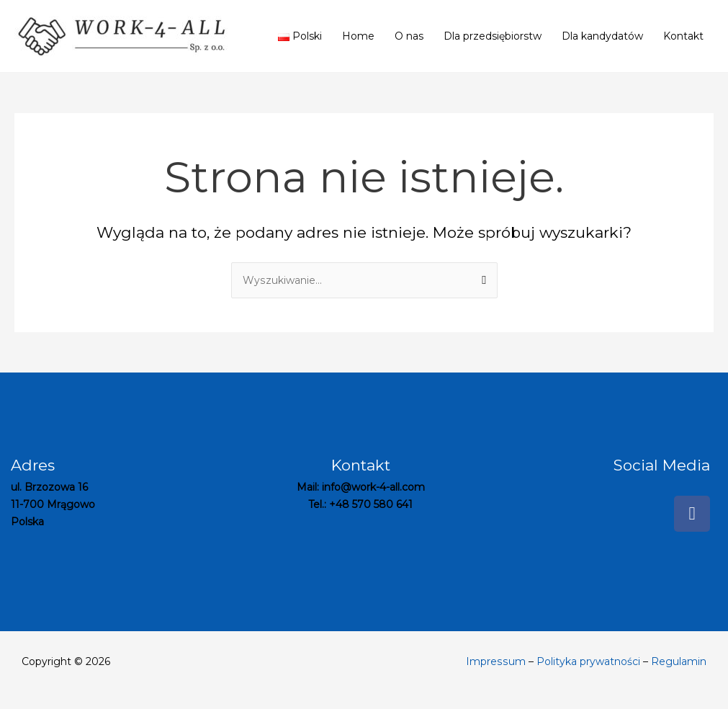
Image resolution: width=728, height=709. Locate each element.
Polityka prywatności (588, 661)
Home (358, 36)
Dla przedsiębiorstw (493, 36)
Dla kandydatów (602, 36)
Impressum (496, 661)
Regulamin (679, 661)
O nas (409, 36)
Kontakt (683, 36)
